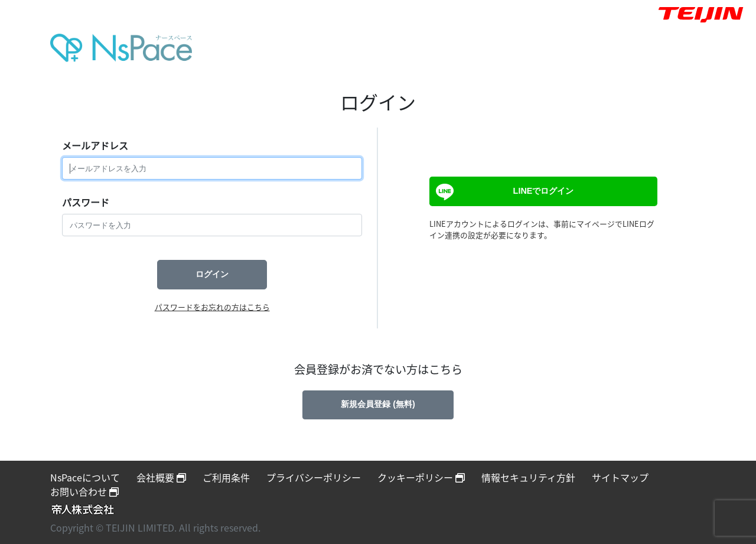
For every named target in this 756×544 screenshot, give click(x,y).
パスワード (86, 202)
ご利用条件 (226, 477)
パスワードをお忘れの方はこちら (212, 307)
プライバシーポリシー (314, 477)
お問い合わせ (84, 491)
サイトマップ (620, 477)
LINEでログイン (503, 192)
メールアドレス (95, 145)
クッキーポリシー (421, 477)
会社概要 (161, 477)
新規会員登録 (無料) (378, 404)
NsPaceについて (85, 477)
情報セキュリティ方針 (528, 477)
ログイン (212, 274)
